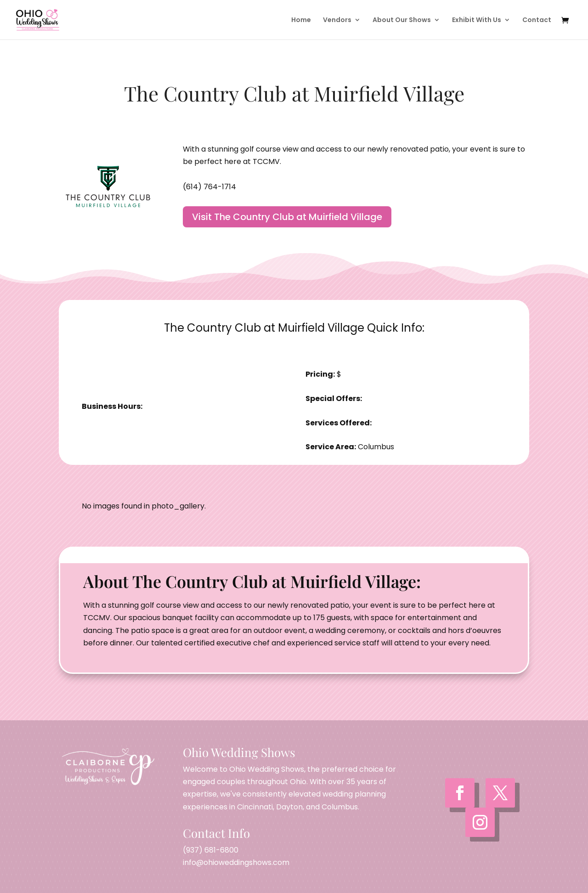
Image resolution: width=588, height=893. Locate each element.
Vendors (337, 20)
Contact (537, 20)
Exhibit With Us (477, 20)
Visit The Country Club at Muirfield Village (287, 217)
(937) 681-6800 (211, 850)
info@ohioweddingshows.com (236, 862)
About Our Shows (402, 20)
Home (301, 20)
